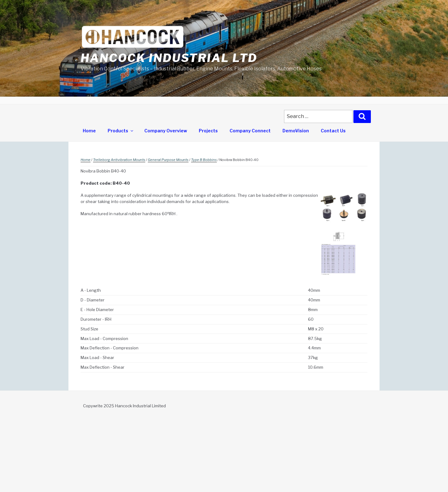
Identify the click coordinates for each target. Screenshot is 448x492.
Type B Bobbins (204, 160)
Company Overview (166, 131)
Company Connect (250, 131)
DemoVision (296, 131)
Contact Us (333, 131)
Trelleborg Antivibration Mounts (119, 160)
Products (121, 131)
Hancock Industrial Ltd (169, 58)
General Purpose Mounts (168, 160)
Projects (208, 131)
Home (89, 131)
